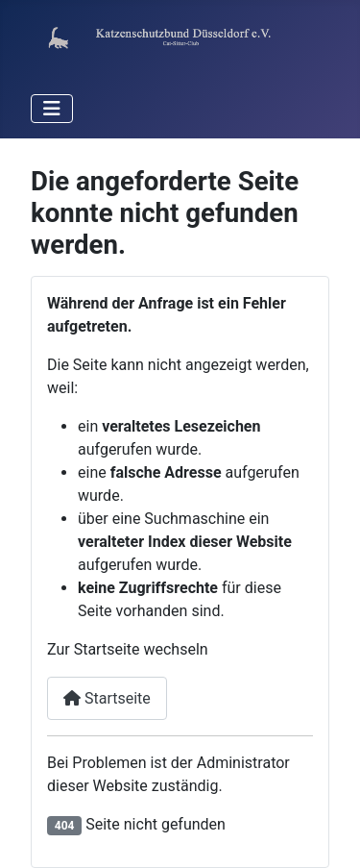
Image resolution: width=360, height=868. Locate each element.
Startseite (107, 698)
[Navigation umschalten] (52, 109)
